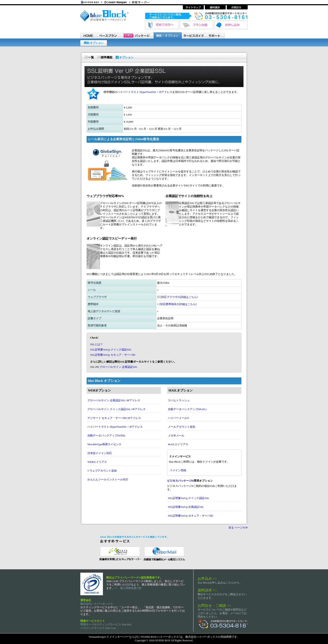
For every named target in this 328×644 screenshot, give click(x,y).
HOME (88, 35)
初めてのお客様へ (162, 25)
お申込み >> (207, 579)
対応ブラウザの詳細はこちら (179, 297)
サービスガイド (194, 35)
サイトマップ (193, 7)
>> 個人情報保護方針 (128, 588)
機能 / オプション (168, 35)
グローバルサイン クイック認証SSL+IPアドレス (117, 409)
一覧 (91, 57)
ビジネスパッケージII (180, 481)
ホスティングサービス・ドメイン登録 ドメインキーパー (117, 2)
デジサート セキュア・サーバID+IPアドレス (114, 418)
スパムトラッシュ (179, 400)
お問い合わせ (237, 7)
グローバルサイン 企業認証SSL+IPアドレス (114, 400)
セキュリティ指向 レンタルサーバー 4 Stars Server (119, 553)
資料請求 (215, 7)
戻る (231, 528)
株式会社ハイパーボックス (97, 604)
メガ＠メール (176, 436)
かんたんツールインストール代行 (108, 480)
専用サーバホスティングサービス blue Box (106, 625)
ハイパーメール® (179, 418)
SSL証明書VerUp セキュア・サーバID (113, 355)
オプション (126, 57)
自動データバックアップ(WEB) (106, 436)
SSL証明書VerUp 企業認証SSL (186, 507)
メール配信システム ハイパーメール (164, 553)
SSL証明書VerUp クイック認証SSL (111, 350)
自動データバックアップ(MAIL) (187, 409)
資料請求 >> (207, 590)
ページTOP (241, 528)
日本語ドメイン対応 (100, 453)
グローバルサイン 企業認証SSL (119, 367)
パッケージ (137, 35)
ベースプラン (108, 35)
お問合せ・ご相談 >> (214, 606)
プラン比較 (196, 25)
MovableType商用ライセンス (104, 444)
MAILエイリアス (178, 444)
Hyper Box (92, 2)
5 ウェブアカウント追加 (102, 471)
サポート (216, 35)
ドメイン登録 (178, 470)
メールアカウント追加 (182, 427)
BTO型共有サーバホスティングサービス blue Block (104, 16)
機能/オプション (94, 43)
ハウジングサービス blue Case (98, 628)
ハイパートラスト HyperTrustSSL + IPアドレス (145, 92)
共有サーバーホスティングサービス (143, 2)
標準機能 (106, 57)
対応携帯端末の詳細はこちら (178, 304)
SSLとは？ (97, 344)
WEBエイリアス (97, 462)
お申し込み (231, 25)
